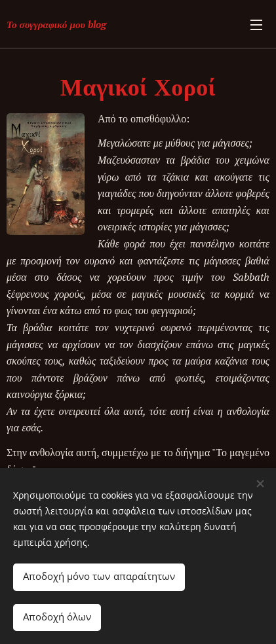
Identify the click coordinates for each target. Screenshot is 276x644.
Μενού (256, 25)
